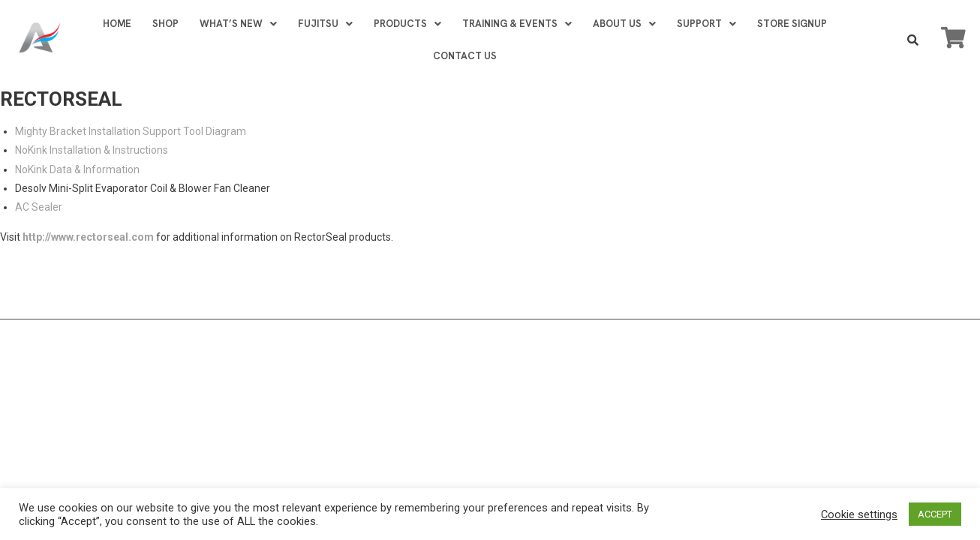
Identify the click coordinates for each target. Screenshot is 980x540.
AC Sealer (39, 207)
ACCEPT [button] (935, 514)
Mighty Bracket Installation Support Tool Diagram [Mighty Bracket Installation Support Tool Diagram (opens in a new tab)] (131, 131)
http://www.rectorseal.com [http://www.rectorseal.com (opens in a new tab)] (88, 237)
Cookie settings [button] (859, 514)
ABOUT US (624, 24)
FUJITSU (325, 24)
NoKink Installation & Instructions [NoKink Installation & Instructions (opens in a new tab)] (92, 150)
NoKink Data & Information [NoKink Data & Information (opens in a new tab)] (77, 169)
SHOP (165, 24)
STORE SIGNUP (792, 24)
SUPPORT (706, 24)
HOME (117, 24)
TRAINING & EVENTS (517, 24)
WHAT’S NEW (238, 24)
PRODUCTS (407, 24)
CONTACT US (465, 56)
